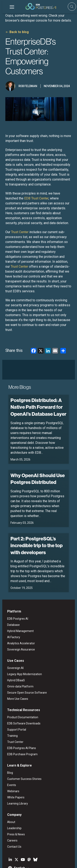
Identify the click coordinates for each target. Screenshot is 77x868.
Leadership (12, 800)
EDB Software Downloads (22, 696)
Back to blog (17, 32)
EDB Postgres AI (15, 591)
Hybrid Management (18, 603)
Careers (10, 813)
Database (11, 597)
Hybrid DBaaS (14, 653)
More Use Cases (15, 671)
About (9, 794)
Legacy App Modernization (22, 646)
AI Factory (11, 609)
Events (9, 757)
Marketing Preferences (18, 861)
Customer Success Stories (22, 751)
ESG (27, 856)
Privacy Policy (41, 856)
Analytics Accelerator (19, 616)
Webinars (11, 763)
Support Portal (14, 702)
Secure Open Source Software (25, 665)
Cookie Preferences (46, 861)
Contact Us (12, 819)
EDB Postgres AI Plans (19, 720)
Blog (8, 745)
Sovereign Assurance (19, 622)
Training (10, 708)
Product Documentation (20, 690)
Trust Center (13, 714)
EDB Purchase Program (20, 726)
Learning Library (15, 776)
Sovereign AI (13, 640)
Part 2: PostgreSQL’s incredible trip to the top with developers (34, 517)
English (17, 840)
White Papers (14, 770)
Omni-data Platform (18, 659)
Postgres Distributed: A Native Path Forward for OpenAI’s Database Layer (36, 389)
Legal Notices (13, 856)
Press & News (14, 807)
